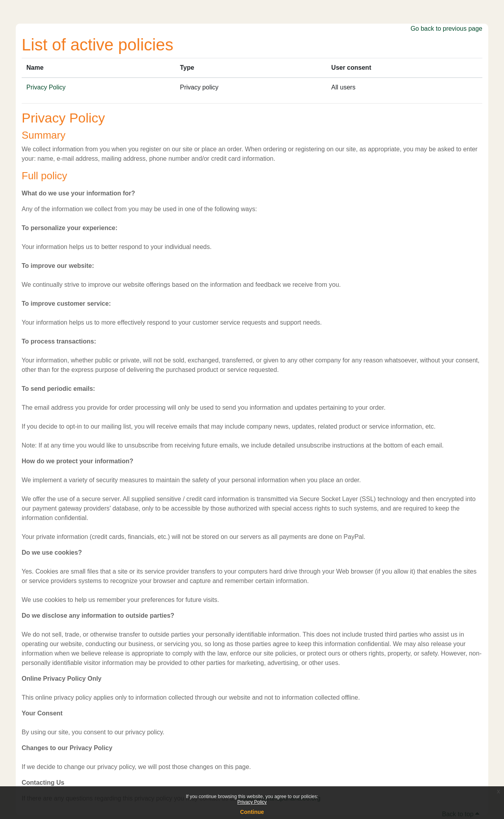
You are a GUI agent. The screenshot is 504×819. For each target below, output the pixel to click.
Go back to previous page (447, 29)
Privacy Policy (252, 802)
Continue (252, 812)
